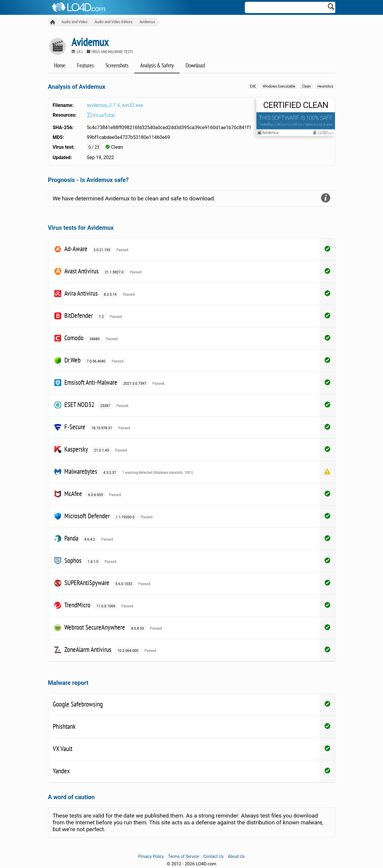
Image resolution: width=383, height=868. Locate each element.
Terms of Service (184, 857)
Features (85, 66)
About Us (236, 857)
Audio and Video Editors (113, 22)
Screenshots (117, 66)
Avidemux (146, 22)
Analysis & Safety (157, 66)
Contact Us (214, 857)
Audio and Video (74, 22)
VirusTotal (101, 116)
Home (60, 66)
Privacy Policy (151, 857)
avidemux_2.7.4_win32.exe (115, 106)
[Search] (331, 7)
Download (195, 66)
